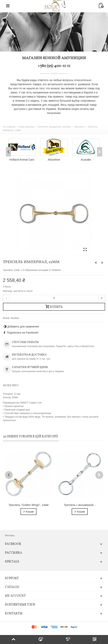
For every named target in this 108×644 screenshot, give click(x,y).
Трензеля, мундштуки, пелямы (54, 127)
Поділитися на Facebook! (23, 333)
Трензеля (79, 127)
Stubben (15, 318)
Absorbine (54, 160)
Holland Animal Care (22, 160)
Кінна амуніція (26, 127)
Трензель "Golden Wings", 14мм (29, 505)
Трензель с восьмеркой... (80, 505)
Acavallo (86, 160)
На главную (9, 127)
